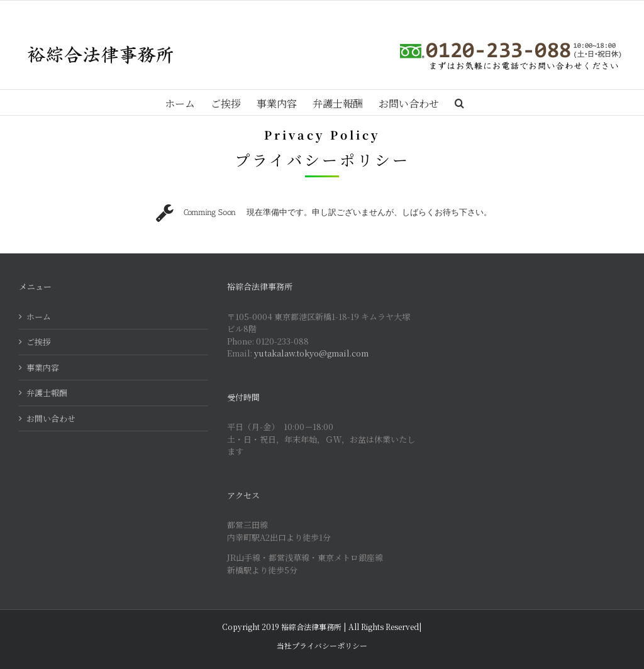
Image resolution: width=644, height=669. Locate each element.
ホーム (39, 317)
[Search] (459, 102)
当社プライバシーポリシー (322, 645)
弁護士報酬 (47, 393)
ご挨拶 (39, 342)
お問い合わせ (51, 418)
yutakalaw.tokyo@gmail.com (311, 353)
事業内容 (43, 368)
